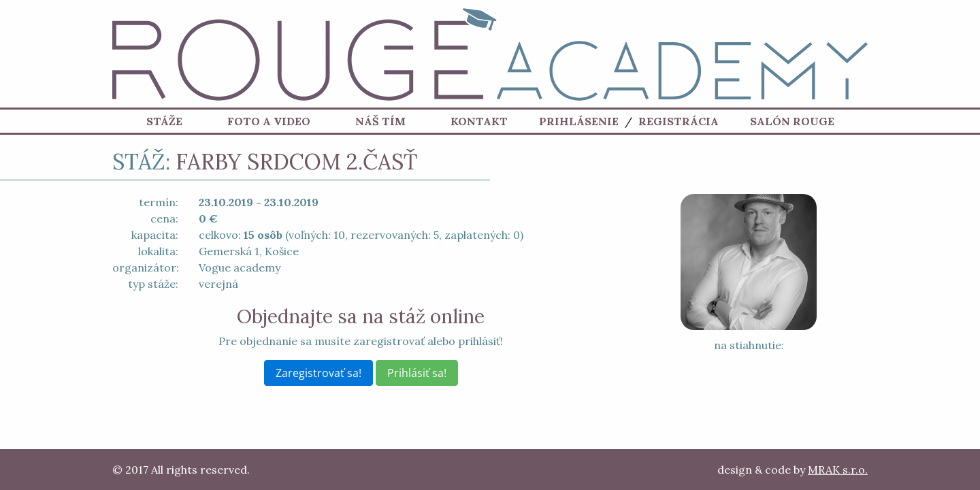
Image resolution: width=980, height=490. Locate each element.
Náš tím (380, 122)
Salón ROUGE (792, 122)
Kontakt (479, 122)
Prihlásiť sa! (417, 373)
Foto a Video (269, 122)
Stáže (164, 122)
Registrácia (679, 122)
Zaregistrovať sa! (318, 373)
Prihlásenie (579, 122)
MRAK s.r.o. (838, 470)
